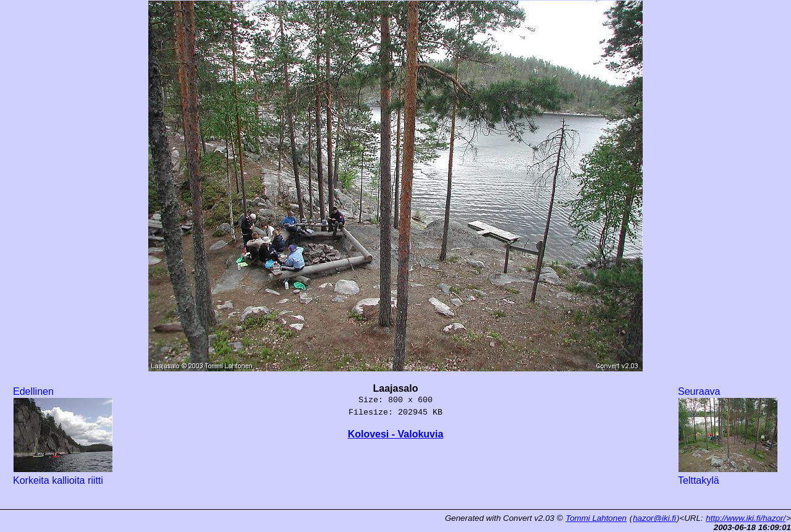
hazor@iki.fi (654, 518)
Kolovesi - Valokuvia (396, 434)
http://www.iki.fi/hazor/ (746, 518)
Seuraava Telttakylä (728, 436)
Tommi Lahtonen (596, 518)
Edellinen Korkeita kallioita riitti (63, 436)
